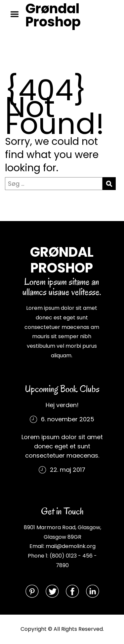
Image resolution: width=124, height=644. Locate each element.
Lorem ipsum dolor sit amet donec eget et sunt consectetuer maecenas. (62, 446)
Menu (17, 14)
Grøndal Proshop (53, 15)
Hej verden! (62, 405)
